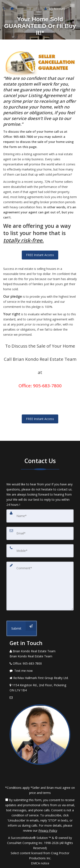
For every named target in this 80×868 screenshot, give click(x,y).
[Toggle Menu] (72, 6)
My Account (55, 9)
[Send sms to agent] (13, 8)
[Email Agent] (40, 697)
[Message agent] (40, 671)
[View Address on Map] (40, 688)
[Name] (40, 516)
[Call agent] (5, 8)
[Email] (40, 533)
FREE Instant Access (40, 255)
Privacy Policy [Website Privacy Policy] (48, 831)
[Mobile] (40, 551)
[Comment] (40, 586)
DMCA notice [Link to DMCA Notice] (40, 863)
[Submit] (22, 628)
